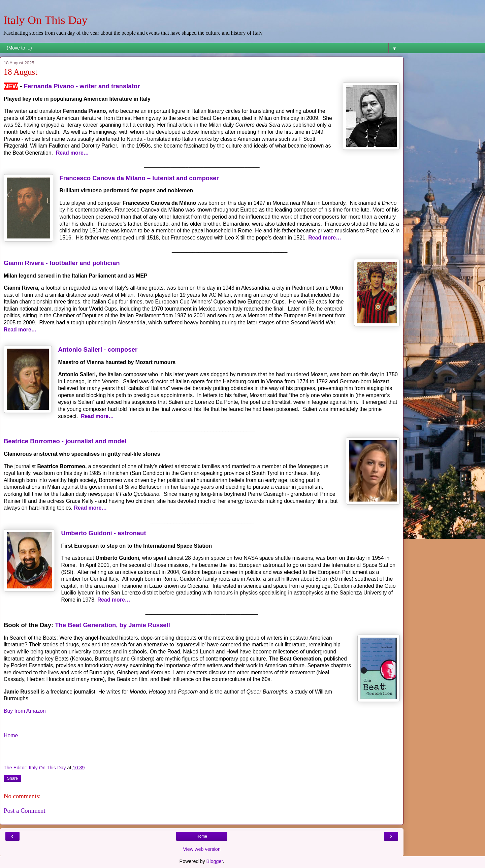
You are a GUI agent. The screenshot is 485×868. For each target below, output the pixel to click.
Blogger (215, 861)
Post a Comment (25, 811)
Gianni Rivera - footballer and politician (62, 263)
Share (12, 778)
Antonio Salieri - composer (98, 349)
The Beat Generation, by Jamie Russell (112, 625)
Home (11, 735)
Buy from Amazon (25, 711)
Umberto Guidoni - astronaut (104, 533)
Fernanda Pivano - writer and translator (82, 86)
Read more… (73, 153)
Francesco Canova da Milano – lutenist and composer (139, 178)
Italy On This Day (45, 20)
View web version (202, 849)
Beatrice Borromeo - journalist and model (65, 441)
